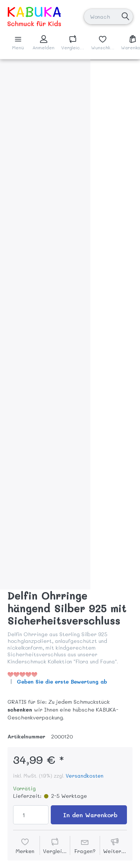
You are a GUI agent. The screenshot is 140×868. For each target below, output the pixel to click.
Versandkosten (85, 776)
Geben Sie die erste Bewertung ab (62, 682)
